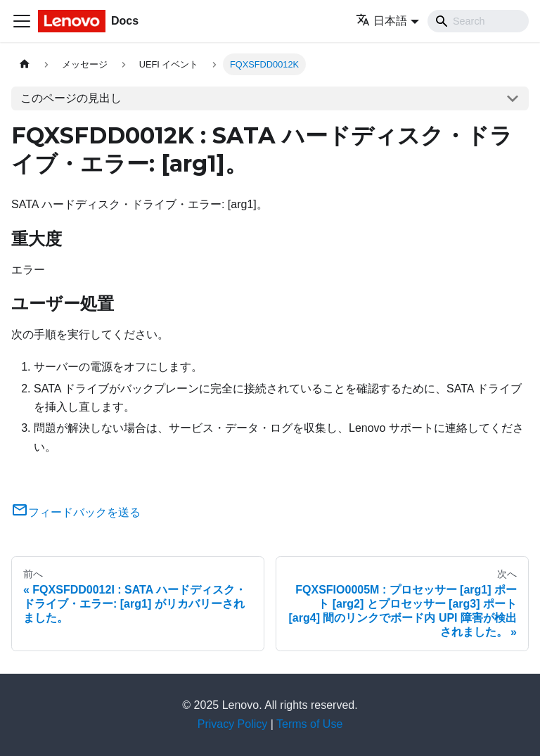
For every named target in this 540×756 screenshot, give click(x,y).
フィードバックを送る (76, 512)
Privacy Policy (233, 724)
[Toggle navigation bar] (22, 21)
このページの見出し (71, 98)
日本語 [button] (381, 21)
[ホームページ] (25, 64)
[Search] (478, 21)
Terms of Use (309, 724)
